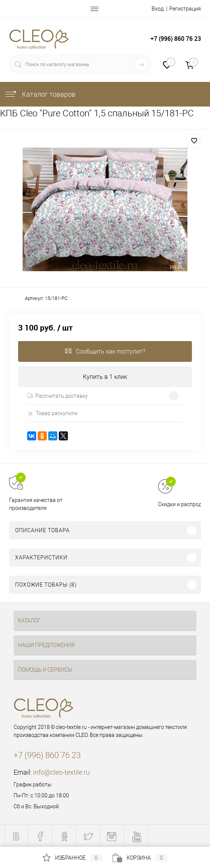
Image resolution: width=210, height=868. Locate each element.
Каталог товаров (40, 94)
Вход (158, 9)
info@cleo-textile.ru (61, 772)
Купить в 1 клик (105, 377)
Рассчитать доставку (57, 396)
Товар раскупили (52, 413)
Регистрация (185, 9)
